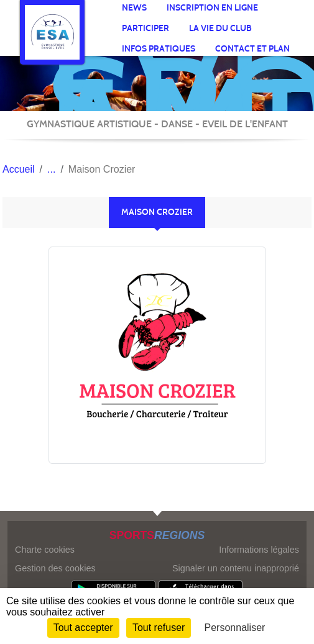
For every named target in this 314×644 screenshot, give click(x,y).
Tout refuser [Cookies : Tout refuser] (159, 628)
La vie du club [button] (220, 28)
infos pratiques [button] (159, 49)
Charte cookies (45, 550)
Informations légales (259, 550)
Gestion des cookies (55, 568)
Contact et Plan (252, 49)
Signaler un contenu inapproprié (236, 568)
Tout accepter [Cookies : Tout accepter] (83, 628)
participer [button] (145, 28)
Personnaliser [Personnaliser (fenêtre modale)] (235, 628)
